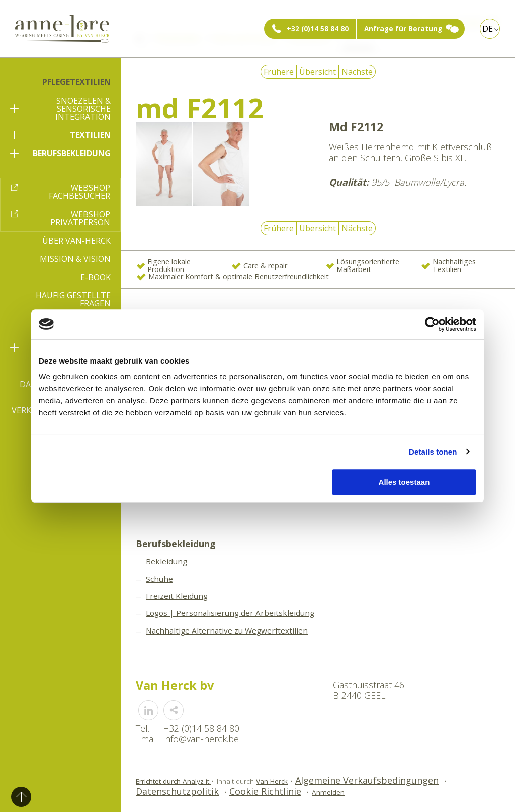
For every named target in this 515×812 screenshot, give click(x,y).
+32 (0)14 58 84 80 (318, 29)
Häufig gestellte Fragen (73, 299)
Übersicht (318, 72)
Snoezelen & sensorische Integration (60, 109)
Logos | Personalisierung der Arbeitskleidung (230, 613)
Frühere (279, 72)
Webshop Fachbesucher (79, 192)
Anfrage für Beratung (403, 29)
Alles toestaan (404, 482)
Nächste (357, 72)
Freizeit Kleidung (177, 596)
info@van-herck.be (201, 739)
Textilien (60, 135)
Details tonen (433, 452)
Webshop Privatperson (80, 218)
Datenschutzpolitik (177, 791)
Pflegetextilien (60, 82)
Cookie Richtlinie (265, 791)
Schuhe (159, 579)
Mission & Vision (75, 259)
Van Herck (272, 781)
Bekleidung (166, 561)
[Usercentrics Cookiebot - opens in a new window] (432, 324)
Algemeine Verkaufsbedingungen (367, 780)
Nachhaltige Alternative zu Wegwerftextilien (227, 630)
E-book (96, 277)
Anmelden (328, 792)
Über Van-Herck (76, 241)
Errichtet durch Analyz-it (174, 781)
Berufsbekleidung (60, 153)
